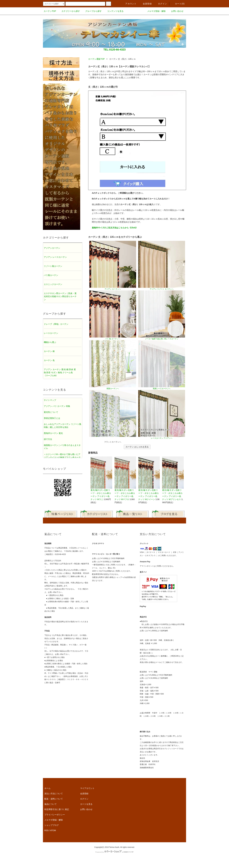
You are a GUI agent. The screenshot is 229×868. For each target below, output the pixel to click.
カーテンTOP (50, 11)
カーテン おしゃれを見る (137, 447)
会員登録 (146, 4)
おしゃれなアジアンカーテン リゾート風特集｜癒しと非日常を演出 (63, 426)
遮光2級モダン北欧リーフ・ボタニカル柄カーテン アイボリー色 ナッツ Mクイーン (149, 478)
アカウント (129, 4)
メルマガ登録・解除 (155, 11)
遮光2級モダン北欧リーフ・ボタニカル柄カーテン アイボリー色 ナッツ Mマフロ (125, 478)
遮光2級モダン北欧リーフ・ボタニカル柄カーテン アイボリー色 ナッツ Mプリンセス (173, 478)
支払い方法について (54, 794)
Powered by (114, 852)
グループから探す (92, 11)
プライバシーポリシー (55, 815)
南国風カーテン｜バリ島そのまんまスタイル (62, 447)
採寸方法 (48, 439)
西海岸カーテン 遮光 (53, 433)
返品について (51, 804)
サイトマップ (50, 400)
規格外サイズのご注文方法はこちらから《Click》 (115, 228)
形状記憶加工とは (52, 418)
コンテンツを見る (114, 11)
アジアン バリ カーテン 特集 (57, 406)
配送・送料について (54, 799)
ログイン (161, 4)
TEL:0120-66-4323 (114, 50)
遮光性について (51, 412)
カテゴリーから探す (69, 11)
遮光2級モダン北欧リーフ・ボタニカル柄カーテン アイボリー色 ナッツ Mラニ (101, 478)
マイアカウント (87, 788)
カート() (178, 4)
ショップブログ (52, 825)
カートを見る (86, 804)
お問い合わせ (176, 11)
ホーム (47, 788)
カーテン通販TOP (96, 59)
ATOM (53, 830)
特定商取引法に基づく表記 (57, 809)
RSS (47, 830)
